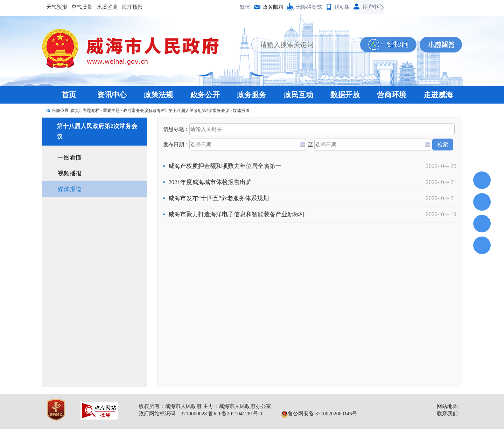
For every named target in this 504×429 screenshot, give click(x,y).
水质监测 (107, 7)
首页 (69, 95)
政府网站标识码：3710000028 (173, 414)
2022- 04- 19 (441, 214)
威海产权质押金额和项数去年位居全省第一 (225, 166)
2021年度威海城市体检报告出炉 (210, 182)
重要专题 (111, 111)
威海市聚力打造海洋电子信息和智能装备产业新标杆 (237, 214)
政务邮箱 (273, 7)
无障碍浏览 (309, 7)
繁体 (245, 7)
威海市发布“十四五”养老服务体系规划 (219, 198)
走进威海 (438, 95)
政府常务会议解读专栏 (144, 111)
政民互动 (299, 95)
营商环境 (392, 95)
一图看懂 (70, 158)
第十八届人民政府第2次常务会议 (199, 111)
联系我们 (447, 414)
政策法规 (159, 95)
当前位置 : (61, 111)
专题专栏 (91, 111)
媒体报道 (241, 111)
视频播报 (70, 173)
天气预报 (57, 7)
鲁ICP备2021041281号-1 (236, 414)
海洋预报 (132, 7)
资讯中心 (112, 95)
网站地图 (447, 406)
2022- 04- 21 (441, 182)
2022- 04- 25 (441, 166)
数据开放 (345, 95)
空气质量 (82, 7)
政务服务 (252, 95)
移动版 (342, 7)
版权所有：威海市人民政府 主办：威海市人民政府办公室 (205, 406)
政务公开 (205, 95)
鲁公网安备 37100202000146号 (319, 414)
